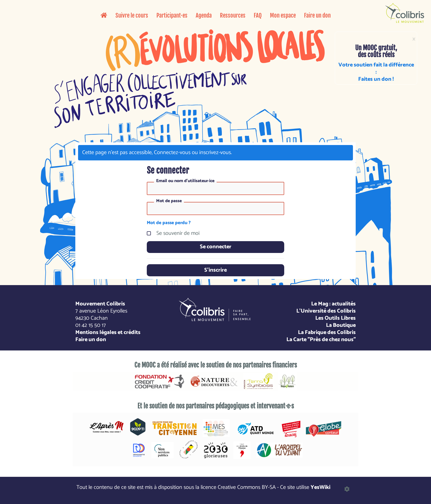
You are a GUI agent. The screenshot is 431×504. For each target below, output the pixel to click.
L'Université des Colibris (326, 311)
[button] (348, 490)
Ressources (233, 15)
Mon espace (283, 15)
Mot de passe (169, 201)
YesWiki (321, 487)
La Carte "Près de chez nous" (321, 340)
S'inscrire (215, 270)
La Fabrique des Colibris (327, 332)
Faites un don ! (376, 79)
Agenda (204, 15)
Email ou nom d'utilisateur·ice (185, 181)
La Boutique (341, 325)
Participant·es (172, 15)
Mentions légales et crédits (108, 332)
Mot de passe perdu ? (169, 223)
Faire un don (317, 15)
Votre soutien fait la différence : (376, 69)
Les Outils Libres (335, 318)
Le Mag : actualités (333, 304)
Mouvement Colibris (100, 304)
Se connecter (216, 247)
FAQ (258, 15)
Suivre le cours (132, 15)
